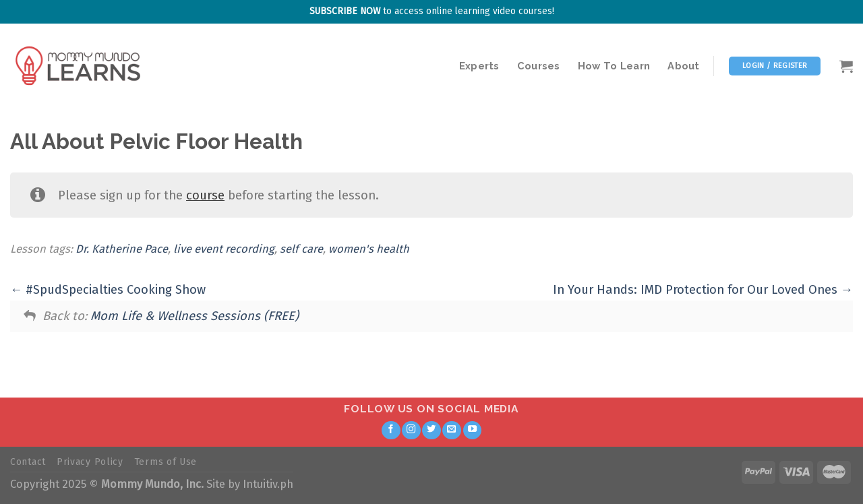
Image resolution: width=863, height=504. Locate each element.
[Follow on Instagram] (411, 431)
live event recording (224, 249)
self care (301, 249)
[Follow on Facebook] (391, 431)
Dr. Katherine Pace (122, 249)
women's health (369, 249)
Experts (479, 66)
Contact (28, 462)
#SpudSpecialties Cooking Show (108, 290)
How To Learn (614, 66)
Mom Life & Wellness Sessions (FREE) (195, 316)
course (205, 195)
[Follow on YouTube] (473, 431)
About (683, 66)
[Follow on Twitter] (431, 431)
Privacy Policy (90, 462)
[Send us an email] (452, 431)
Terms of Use (166, 462)
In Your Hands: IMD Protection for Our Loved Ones (703, 290)
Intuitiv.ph (268, 484)
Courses (539, 66)
